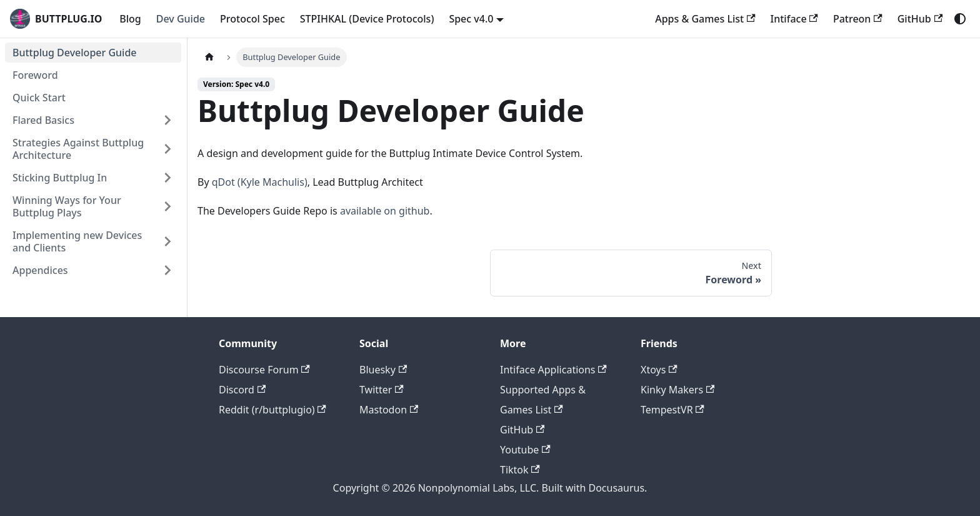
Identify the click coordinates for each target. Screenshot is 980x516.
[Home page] (209, 57)
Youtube (525, 450)
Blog (130, 19)
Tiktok (520, 470)
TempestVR (672, 410)
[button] (93, 120)
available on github (385, 211)
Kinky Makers (677, 390)
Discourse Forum (264, 370)
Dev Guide (181, 19)
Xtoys (659, 370)
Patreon (858, 19)
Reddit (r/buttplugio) (272, 410)
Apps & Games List (705, 19)
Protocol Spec (252, 19)
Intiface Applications (553, 370)
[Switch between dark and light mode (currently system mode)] (960, 19)
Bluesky (383, 370)
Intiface (794, 19)
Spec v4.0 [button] (471, 19)
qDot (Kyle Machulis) (260, 182)
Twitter (382, 390)
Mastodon (389, 410)
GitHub (920, 19)
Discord (242, 390)
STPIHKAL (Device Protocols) (367, 19)
